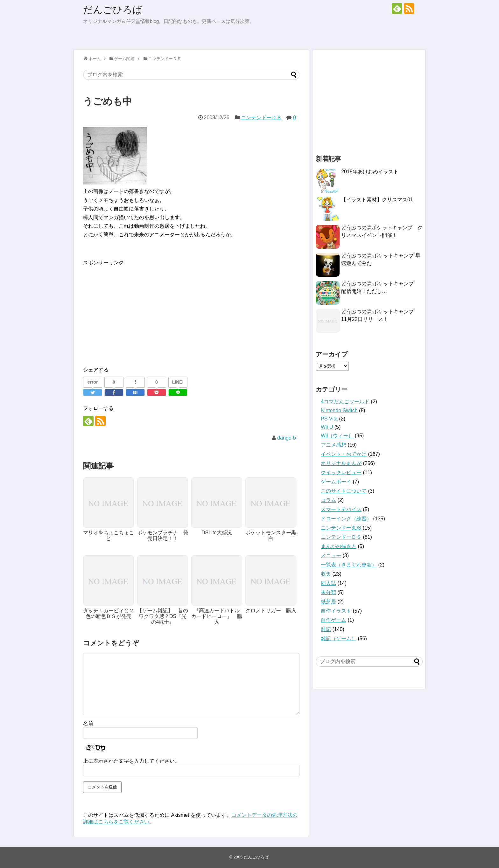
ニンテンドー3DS (341, 528)
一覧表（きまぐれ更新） (349, 565)
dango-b (287, 438)
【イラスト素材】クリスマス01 (377, 200)
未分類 (328, 592)
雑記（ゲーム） (339, 639)
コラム (328, 500)
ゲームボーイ (336, 482)
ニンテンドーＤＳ (261, 118)
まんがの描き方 (339, 546)
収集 (326, 574)
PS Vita (329, 419)
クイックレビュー (341, 472)
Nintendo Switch (339, 410)
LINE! (178, 382)
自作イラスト (336, 611)
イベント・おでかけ (344, 454)
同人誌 (328, 583)
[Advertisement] (137, 311)
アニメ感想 (334, 445)
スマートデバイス (341, 509)
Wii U (327, 427)
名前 (88, 723)
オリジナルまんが (341, 463)
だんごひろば (113, 10)
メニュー (331, 556)
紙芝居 (328, 602)
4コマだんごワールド (345, 402)
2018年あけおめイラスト (370, 172)
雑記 (326, 629)
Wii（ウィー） (337, 436)
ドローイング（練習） (346, 519)
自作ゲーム (334, 620)
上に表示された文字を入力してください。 (131, 761)
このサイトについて (344, 491)
